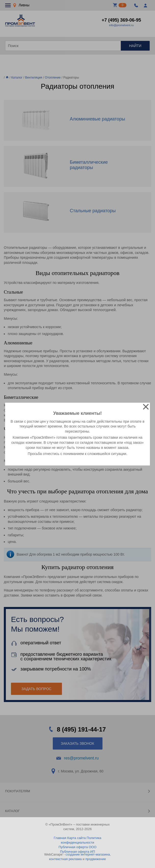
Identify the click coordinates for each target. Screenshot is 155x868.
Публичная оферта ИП (78, 852)
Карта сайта (76, 838)
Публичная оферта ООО (78, 847)
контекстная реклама (66, 859)
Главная (60, 838)
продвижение (96, 859)
